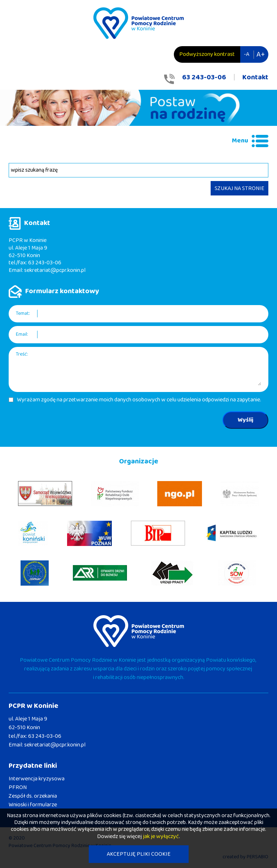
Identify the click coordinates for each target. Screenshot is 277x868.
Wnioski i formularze (33, 805)
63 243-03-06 (204, 77)
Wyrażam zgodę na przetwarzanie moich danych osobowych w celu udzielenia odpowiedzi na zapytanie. (139, 400)
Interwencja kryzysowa (37, 779)
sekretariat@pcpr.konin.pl (55, 270)
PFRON (18, 787)
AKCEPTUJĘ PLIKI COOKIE (139, 854)
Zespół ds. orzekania (33, 796)
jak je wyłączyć (161, 836)
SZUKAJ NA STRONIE (239, 188)
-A (247, 54)
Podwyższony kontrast (207, 54)
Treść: (22, 354)
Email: (22, 334)
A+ (261, 54)
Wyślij (245, 420)
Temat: (23, 314)
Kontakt (255, 77)
